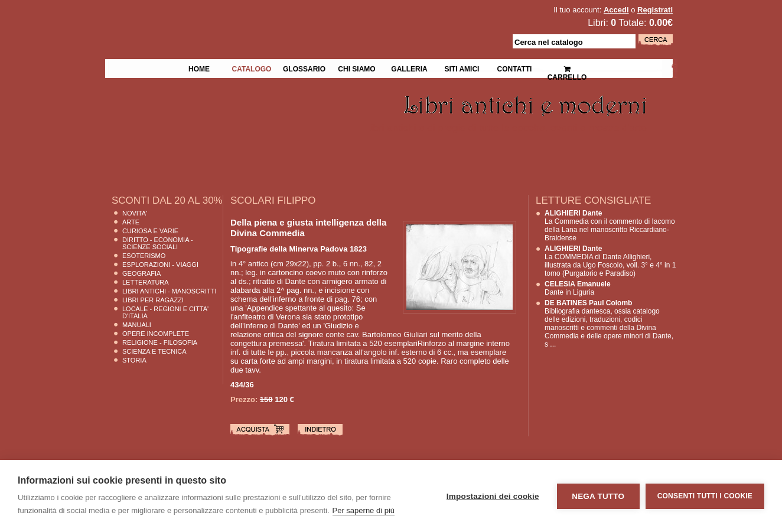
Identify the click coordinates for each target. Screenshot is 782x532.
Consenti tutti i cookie (705, 496)
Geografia (141, 273)
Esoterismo (144, 256)
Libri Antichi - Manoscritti (170, 291)
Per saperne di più (364, 510)
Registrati (655, 10)
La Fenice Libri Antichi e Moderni (208, 18)
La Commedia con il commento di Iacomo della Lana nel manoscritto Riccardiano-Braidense (610, 226)
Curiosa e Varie (150, 231)
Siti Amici (462, 68)
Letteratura (146, 282)
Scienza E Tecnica (154, 351)
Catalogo (252, 68)
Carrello (567, 68)
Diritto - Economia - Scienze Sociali (158, 243)
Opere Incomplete (156, 334)
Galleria (409, 68)
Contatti (515, 68)
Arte (131, 222)
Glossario (304, 68)
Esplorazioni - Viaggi (160, 265)
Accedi (616, 10)
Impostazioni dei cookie (493, 496)
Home (199, 68)
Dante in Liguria (578, 288)
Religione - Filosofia (160, 342)
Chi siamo (356, 68)
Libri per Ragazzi (153, 300)
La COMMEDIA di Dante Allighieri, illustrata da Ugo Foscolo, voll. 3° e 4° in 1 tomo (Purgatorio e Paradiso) (610, 261)
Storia (134, 360)
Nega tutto (598, 496)
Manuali (137, 325)
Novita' (135, 213)
